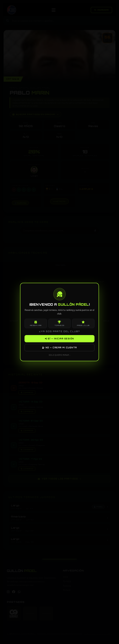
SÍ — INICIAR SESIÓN (59, 339)
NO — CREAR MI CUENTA (60, 348)
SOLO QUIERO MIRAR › (60, 355)
